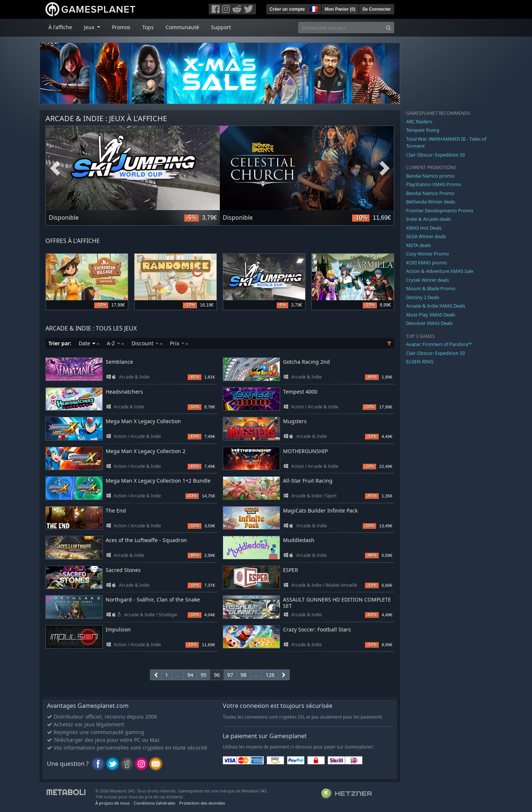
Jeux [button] (90, 27)
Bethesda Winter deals (431, 202)
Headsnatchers (124, 392)
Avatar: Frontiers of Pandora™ (439, 344)
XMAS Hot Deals (424, 228)
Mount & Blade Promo (431, 288)
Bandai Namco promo (430, 176)
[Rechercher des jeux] (341, 28)
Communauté (182, 27)
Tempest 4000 (300, 392)
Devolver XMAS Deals (429, 323)
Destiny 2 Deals (423, 297)
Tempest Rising (423, 130)
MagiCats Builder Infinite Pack (320, 511)
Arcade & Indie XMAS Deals (436, 306)
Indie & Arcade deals (428, 219)
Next (385, 169)
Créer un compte (287, 9)
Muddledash (299, 540)
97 (230, 675)
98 (243, 675)
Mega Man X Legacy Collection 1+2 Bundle (158, 481)
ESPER (291, 570)
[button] (313, 8)
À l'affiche (60, 27)
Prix (179, 343)
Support (221, 27)
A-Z (115, 343)
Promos (121, 27)
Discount (147, 343)
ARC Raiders (419, 121)
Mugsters (295, 421)
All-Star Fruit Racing (308, 481)
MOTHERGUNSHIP (305, 451)
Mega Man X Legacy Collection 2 (146, 451)
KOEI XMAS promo (427, 263)
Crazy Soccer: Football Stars (317, 629)
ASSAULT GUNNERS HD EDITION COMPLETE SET (337, 603)
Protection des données (202, 803)
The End (116, 511)
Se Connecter (377, 9)
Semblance (119, 362)
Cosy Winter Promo (427, 254)
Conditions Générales (154, 803)
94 (190, 675)
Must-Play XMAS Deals (431, 315)
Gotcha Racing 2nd (306, 362)
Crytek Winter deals (427, 280)
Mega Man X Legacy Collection (143, 421)
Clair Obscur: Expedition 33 (435, 155)
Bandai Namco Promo (430, 193)
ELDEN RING (420, 362)
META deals (418, 245)
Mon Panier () (340, 9)
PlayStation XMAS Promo (434, 184)
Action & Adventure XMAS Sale (440, 271)
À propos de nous (112, 803)
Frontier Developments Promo (440, 210)
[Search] (388, 28)
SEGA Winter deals (426, 236)
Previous (55, 169)
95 (204, 675)
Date (89, 343)
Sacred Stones (123, 570)
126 (270, 675)
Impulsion (118, 629)
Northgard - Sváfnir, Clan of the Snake (153, 599)
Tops (148, 27)
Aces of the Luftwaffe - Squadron (146, 540)
